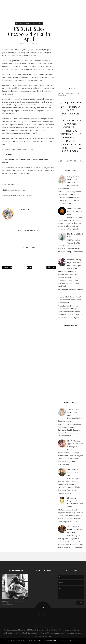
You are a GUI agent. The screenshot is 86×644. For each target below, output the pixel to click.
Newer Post (7, 267)
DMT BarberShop (37, 641)
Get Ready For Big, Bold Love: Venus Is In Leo (75, 211)
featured (38, 23)
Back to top (43, 615)
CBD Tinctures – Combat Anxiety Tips (73, 472)
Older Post (51, 267)
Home (29, 267)
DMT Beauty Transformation (43, 627)
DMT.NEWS (54, 641)
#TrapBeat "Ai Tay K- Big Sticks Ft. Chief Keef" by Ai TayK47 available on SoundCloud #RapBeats (71, 265)
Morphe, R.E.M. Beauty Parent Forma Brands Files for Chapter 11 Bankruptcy (70, 300)
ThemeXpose (62, 641)
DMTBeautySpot (23, 23)
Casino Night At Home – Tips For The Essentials (75, 529)
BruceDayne (24, 210)
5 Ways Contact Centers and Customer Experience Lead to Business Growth (70, 183)
